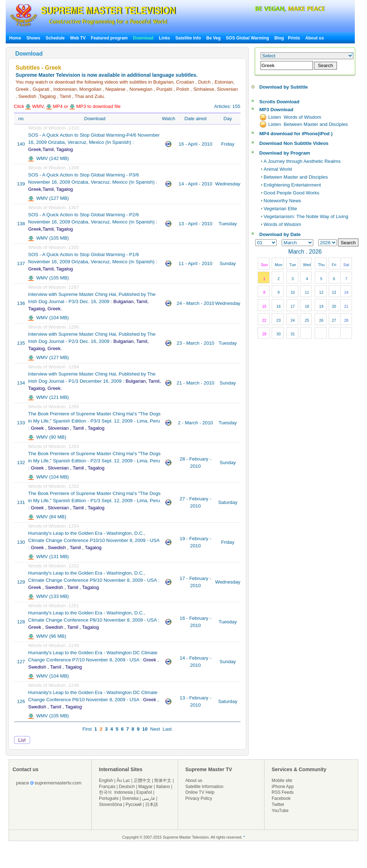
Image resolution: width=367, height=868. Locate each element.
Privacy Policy (199, 798)
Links (164, 38)
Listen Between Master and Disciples (308, 124)
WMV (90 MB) (47, 437)
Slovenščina (111, 805)
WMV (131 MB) (49, 556)
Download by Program (285, 153)
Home (15, 38)
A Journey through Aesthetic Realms (302, 161)
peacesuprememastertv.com (49, 783)
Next (155, 729)
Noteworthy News (282, 201)
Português (109, 798)
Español (144, 792)
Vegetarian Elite (280, 209)
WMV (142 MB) (49, 158)
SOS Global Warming (247, 38)
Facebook (281, 798)
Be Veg (214, 38)
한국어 (105, 792)
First (87, 729)
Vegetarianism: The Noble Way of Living (306, 216)
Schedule (55, 38)
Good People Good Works (292, 193)
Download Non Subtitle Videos (294, 143)
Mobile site (282, 780)
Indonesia (124, 792)
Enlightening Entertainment (292, 185)
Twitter (278, 805)
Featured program (109, 38)
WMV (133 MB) (49, 596)
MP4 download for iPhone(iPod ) (296, 134)
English (106, 780)
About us (315, 38)
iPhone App (283, 787)
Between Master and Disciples (296, 177)
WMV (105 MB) (49, 238)
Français (107, 787)
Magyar (146, 787)
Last (167, 729)
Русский (134, 805)
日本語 (152, 805)
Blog (279, 38)
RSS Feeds (283, 792)
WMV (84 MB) (47, 517)
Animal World (278, 169)
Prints (294, 38)
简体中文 (163, 780)
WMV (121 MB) (49, 397)
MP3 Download (277, 110)
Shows (34, 38)
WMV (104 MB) (49, 318)
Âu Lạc (123, 780)
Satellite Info (188, 38)
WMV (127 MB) (49, 198)
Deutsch (127, 787)
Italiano (163, 787)
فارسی (148, 798)
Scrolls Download (280, 102)
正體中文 (142, 780)
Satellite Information (204, 787)
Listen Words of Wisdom (295, 117)
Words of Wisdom (283, 224)
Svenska (130, 798)
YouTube (280, 811)
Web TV (78, 38)
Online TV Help (200, 792)
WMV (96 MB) (47, 636)
